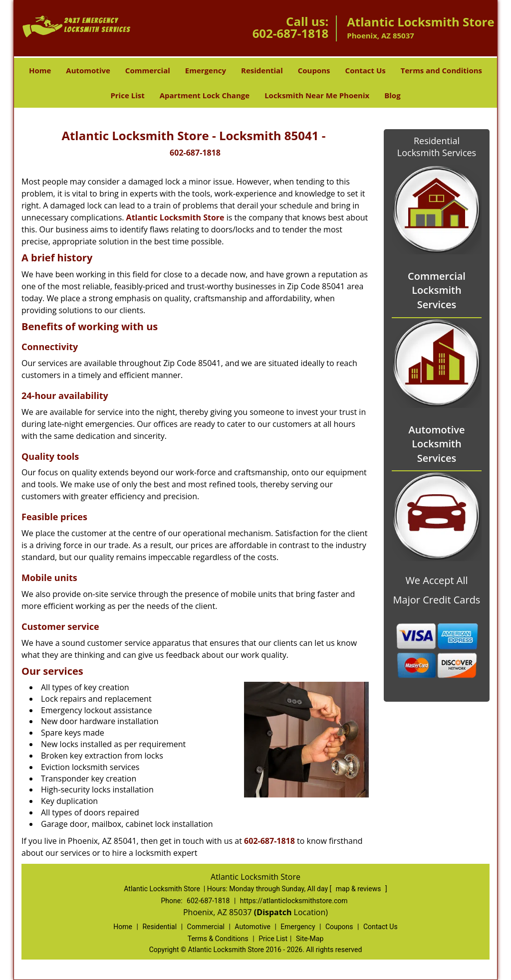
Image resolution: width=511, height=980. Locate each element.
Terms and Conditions (441, 70)
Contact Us (366, 70)
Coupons (314, 70)
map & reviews (359, 889)
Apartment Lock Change (205, 95)
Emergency (206, 70)
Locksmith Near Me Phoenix (317, 95)
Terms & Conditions (218, 939)
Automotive (88, 70)
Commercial (148, 70)
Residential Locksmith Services (437, 147)
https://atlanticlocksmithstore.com (294, 901)
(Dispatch (274, 912)
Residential (262, 70)
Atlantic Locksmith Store (175, 217)
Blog (392, 95)
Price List (127, 95)
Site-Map (310, 939)
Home (40, 70)
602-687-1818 (291, 33)
